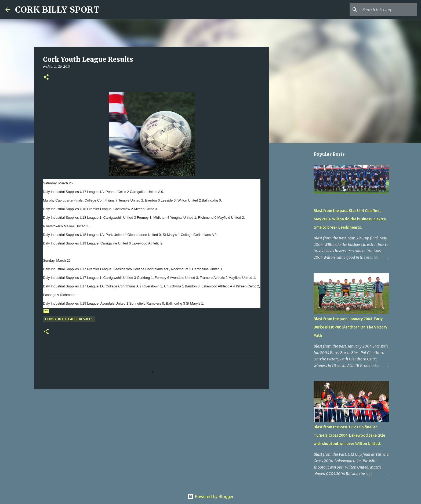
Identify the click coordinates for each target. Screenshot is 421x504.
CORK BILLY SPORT (57, 10)
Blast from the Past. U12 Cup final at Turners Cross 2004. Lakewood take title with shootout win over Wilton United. (349, 435)
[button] (46, 77)
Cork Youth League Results (69, 319)
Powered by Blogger (210, 496)
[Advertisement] (152, 434)
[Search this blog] (389, 10)
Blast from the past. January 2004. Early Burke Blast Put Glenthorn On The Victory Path (350, 327)
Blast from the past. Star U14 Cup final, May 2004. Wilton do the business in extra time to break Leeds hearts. (350, 219)
